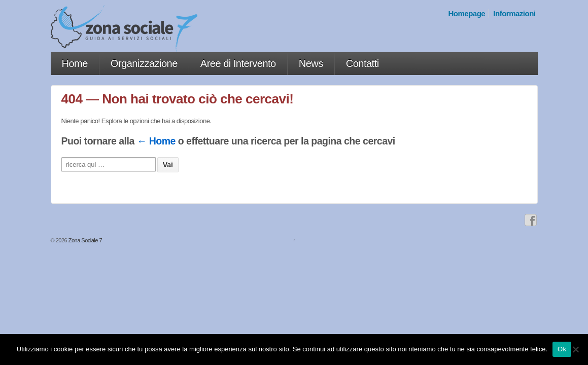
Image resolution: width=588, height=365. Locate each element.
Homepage (467, 13)
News (311, 63)
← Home (156, 141)
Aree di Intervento (238, 63)
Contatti (362, 63)
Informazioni (514, 13)
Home (75, 63)
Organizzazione (144, 63)
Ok (562, 349)
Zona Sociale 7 (84, 240)
